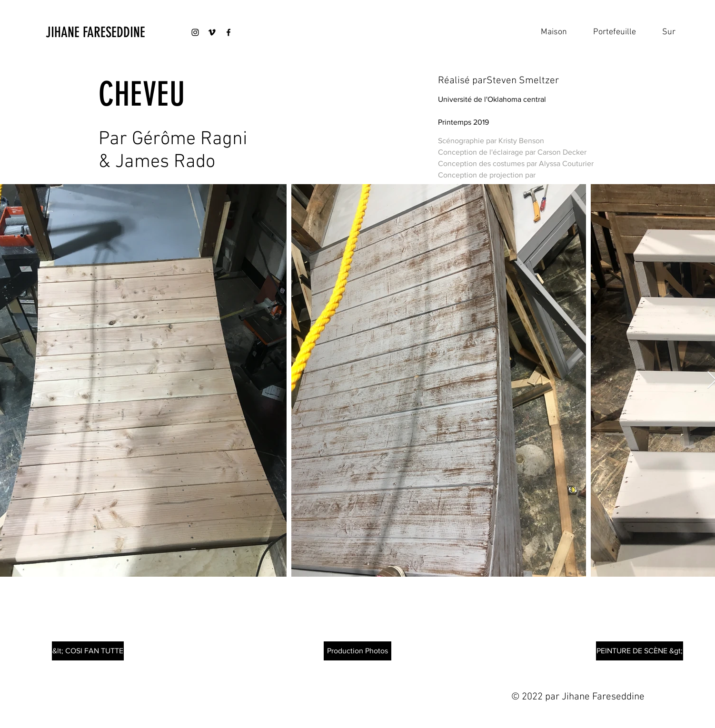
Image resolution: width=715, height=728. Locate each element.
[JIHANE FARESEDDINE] (96, 32)
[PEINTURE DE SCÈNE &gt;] (640, 651)
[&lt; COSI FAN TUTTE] (88, 651)
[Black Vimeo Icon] (212, 32)
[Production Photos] (357, 651)
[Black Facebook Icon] (228, 32)
